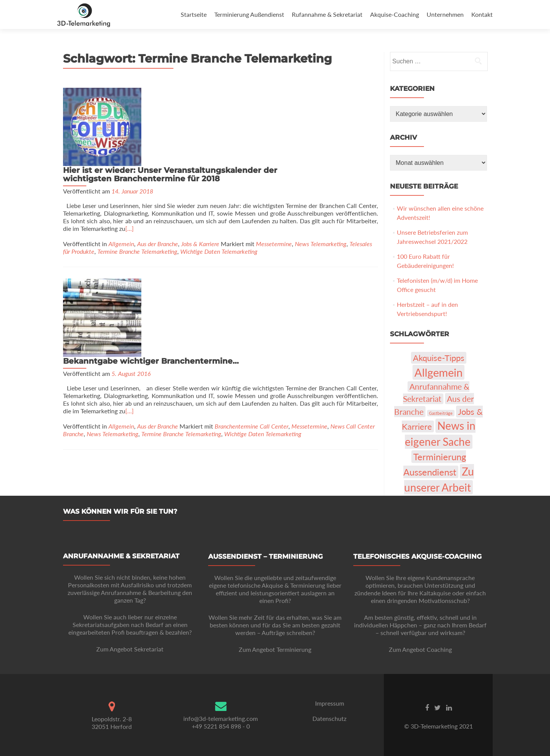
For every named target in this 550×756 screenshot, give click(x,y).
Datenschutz (329, 718)
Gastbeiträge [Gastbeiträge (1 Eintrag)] (441, 413)
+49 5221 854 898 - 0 (221, 726)
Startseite (194, 14)
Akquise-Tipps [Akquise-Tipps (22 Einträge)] (439, 358)
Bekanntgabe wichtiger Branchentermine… (235, 208)
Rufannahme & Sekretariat (327, 14)
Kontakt (482, 14)
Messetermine (274, 169)
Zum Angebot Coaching (420, 649)
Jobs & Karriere (200, 169)
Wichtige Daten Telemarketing (219, 177)
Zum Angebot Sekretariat (130, 649)
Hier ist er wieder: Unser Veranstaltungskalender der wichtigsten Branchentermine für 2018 (254, 96)
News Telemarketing (321, 169)
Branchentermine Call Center (336, 277)
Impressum (330, 703)
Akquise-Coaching (395, 14)
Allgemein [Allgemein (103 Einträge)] (438, 372)
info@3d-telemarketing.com (221, 718)
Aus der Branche (158, 169)
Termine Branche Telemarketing (137, 177)
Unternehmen (445, 14)
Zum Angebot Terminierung (275, 649)
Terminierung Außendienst (249, 14)
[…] (247, 158)
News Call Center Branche (135, 285)
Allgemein (121, 169)
